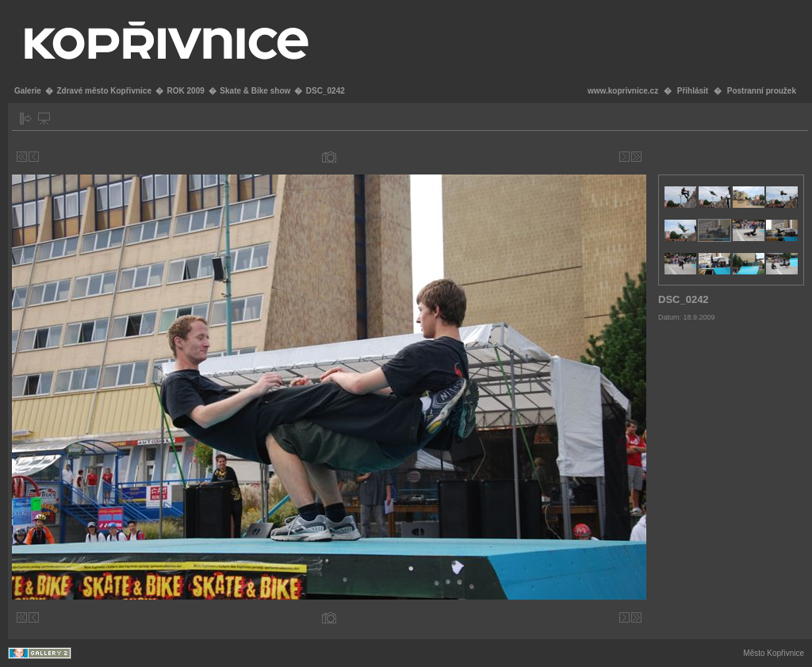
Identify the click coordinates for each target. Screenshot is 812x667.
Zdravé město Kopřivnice (103, 91)
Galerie (28, 91)
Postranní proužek (762, 91)
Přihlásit (693, 91)
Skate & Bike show (255, 91)
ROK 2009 (186, 91)
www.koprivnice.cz (623, 91)
